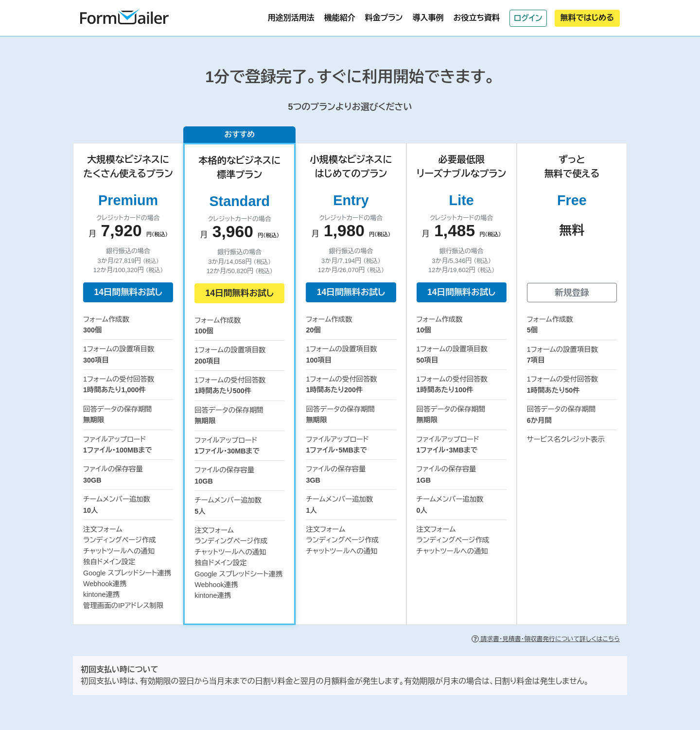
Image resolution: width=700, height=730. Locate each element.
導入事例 (428, 18)
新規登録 (572, 293)
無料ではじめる (587, 18)
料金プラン (384, 18)
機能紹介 (340, 18)
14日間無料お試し (128, 292)
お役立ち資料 (476, 18)
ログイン (528, 18)
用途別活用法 (291, 18)
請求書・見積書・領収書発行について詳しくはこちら (546, 639)
